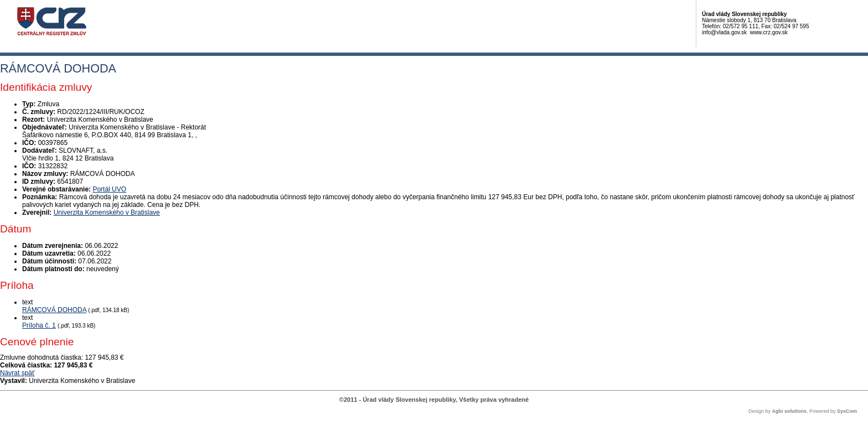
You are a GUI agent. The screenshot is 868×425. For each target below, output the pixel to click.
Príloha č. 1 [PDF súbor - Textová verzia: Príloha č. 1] (39, 325)
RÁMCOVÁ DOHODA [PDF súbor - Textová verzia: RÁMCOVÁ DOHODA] (54, 310)
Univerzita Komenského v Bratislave (107, 212)
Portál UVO (109, 189)
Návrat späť (17, 373)
